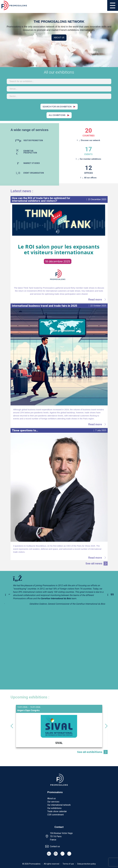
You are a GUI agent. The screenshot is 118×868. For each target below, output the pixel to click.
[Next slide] (110, 595)
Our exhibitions (54, 808)
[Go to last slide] (12, 726)
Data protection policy (87, 864)
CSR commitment (55, 815)
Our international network (59, 805)
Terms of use (68, 864)
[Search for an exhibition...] (59, 81)
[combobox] (59, 81)
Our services (53, 802)
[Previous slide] (8, 595)
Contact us (55, 846)
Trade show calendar (57, 811)
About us (59, 38)
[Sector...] (59, 96)
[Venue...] (59, 89)
